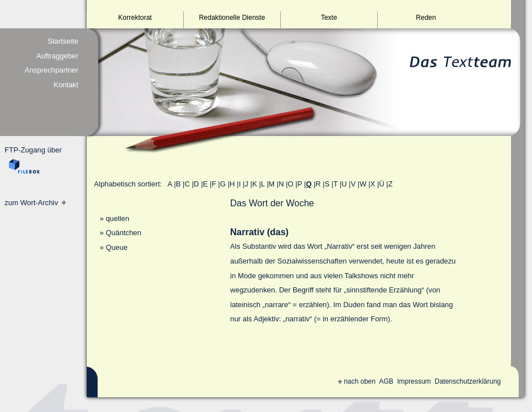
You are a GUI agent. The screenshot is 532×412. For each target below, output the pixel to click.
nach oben (357, 381)
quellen (117, 218)
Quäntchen (123, 233)
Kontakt (66, 85)
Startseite (63, 41)
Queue (116, 247)
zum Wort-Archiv (35, 203)
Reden (426, 18)
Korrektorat (135, 18)
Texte (329, 18)
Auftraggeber (57, 56)
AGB (386, 381)
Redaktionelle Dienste (232, 18)
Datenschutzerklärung (468, 381)
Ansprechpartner (51, 70)
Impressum (414, 381)
